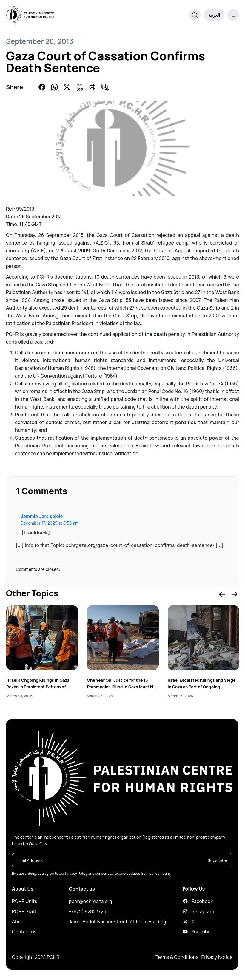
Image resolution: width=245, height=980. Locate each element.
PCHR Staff (24, 912)
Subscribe (217, 861)
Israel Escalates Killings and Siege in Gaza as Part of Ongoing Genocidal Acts (202, 684)
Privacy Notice (217, 957)
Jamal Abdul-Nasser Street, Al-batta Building (118, 922)
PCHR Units (25, 902)
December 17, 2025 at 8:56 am (50, 523)
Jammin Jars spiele (42, 516)
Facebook (189, 902)
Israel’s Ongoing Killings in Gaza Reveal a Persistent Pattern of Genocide (38, 684)
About (19, 922)
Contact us (24, 932)
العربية (214, 15)
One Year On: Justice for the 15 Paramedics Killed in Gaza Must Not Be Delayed (122, 684)
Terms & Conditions (177, 957)
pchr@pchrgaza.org (91, 902)
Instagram (189, 912)
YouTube (189, 932)
